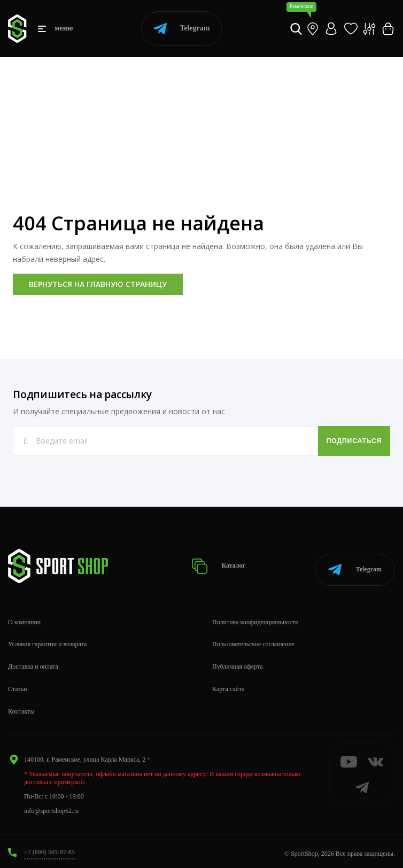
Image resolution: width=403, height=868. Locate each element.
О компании (24, 617)
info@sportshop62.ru (51, 807)
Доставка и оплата (33, 662)
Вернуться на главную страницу (98, 284)
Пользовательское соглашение (253, 640)
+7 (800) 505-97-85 (49, 847)
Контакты (21, 707)
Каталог (224, 564)
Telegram (181, 29)
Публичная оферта (238, 662)
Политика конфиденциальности (255, 617)
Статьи (17, 684)
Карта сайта (228, 684)
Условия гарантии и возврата (47, 640)
